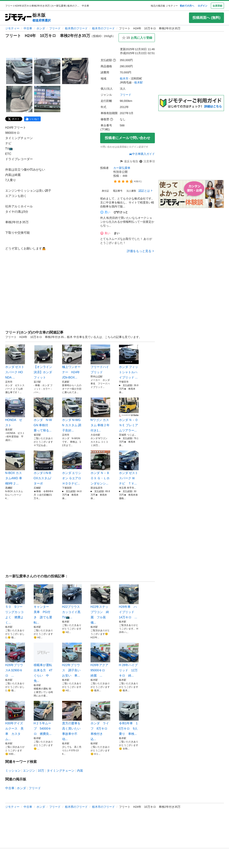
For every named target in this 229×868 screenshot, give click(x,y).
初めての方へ (187, 6)
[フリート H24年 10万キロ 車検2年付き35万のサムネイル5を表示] (47, 99)
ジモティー (12, 28)
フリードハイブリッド (100, 359)
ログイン (203, 6)
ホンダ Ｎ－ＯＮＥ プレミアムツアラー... (129, 415)
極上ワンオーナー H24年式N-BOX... (72, 362)
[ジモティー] (18, 18)
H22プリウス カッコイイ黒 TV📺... (72, 602)
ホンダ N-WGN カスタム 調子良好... (72, 415)
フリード (55, 28)
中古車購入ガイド (142, 154)
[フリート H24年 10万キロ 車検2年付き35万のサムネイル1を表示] (19, 71)
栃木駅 (139, 82)
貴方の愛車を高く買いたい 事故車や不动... (72, 721)
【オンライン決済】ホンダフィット (44, 362)
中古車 (28, 28)
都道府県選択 (42, 20)
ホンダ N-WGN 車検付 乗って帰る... (44, 415)
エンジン (29, 771)
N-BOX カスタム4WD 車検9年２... (15, 468)
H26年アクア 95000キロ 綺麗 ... (100, 660)
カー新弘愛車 (122, 168)
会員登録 (217, 6)
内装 (80, 771)
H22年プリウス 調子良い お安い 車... (72, 660)
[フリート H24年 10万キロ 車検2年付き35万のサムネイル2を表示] (47, 71)
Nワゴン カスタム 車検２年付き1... (100, 415)
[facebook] (32, 119)
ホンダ (41, 28)
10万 (41, 771)
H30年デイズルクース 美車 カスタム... (15, 721)
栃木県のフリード (76, 28)
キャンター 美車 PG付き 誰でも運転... (44, 604)
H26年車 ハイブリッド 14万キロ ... (129, 602)
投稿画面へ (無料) (206, 18)
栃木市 (124, 79)
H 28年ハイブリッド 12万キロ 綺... (129, 660)
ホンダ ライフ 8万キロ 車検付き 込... (100, 721)
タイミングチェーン (61, 771)
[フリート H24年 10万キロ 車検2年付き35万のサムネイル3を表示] (75, 71)
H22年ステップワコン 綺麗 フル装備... (100, 604)
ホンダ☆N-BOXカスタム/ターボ (44, 468)
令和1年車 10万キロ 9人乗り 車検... (129, 718)
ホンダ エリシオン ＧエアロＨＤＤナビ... (72, 468)
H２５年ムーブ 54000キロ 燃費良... (44, 718)
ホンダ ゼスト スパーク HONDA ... (15, 362)
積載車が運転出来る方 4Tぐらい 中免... (44, 663)
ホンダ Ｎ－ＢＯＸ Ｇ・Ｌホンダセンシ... (100, 468)
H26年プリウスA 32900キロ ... (15, 660)
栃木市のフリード (103, 28)
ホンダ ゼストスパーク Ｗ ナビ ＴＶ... (129, 468)
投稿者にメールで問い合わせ (128, 138)
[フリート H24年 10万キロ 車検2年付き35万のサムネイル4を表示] (19, 99)
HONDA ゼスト (15, 412)
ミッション (13, 771)
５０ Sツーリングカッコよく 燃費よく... (15, 604)
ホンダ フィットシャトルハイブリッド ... (129, 362)
